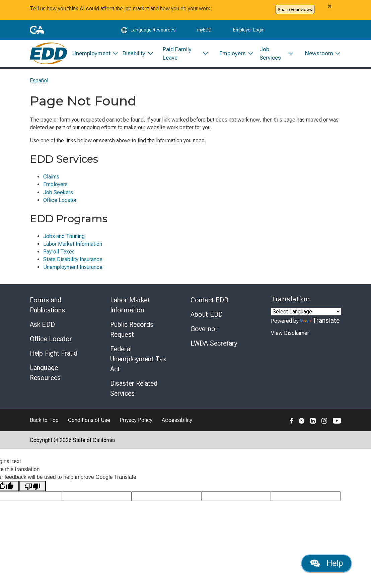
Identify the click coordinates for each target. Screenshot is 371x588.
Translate (320, 323)
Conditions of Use (89, 423)
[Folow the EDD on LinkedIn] (313, 423)
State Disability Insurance (73, 262)
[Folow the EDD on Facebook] (292, 423)
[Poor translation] (32, 489)
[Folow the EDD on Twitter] (302, 423)
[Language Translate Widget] (306, 314)
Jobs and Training (64, 239)
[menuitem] (92, 56)
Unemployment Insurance (73, 270)
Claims (51, 179)
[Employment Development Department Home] (48, 56)
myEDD (204, 31)
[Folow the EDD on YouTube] (337, 423)
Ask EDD (42, 327)
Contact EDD (209, 303)
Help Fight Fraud (54, 356)
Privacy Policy (136, 423)
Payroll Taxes (59, 254)
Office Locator (60, 203)
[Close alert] (329, 6)
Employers (55, 187)
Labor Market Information (73, 247)
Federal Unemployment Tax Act (138, 362)
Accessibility (177, 423)
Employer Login (249, 31)
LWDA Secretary (214, 346)
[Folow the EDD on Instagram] (324, 423)
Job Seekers (58, 195)
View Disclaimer (290, 336)
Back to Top (44, 423)
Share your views (295, 9)
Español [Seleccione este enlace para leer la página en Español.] (39, 83)
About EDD (207, 317)
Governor (204, 332)
